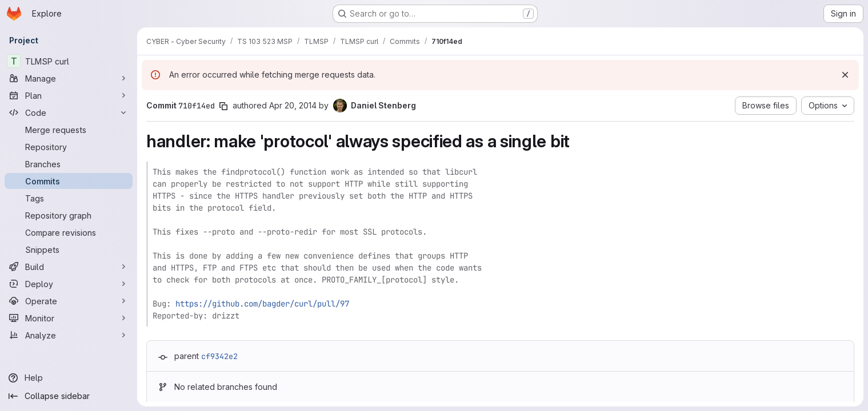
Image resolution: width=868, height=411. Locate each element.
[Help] (69, 378)
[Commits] (69, 181)
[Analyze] (69, 335)
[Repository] (69, 147)
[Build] (69, 267)
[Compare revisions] (69, 232)
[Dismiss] (845, 75)
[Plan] (69, 95)
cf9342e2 (219, 356)
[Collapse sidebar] (69, 396)
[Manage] (69, 78)
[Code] (69, 112)
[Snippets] (69, 249)
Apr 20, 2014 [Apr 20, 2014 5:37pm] (293, 105)
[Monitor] (69, 318)
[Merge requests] (69, 130)
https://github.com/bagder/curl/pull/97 (262, 304)
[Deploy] (69, 284)
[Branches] (69, 164)
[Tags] (69, 198)
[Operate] (69, 301)
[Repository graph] (69, 215)
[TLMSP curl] (69, 61)
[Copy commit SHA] (223, 106)
